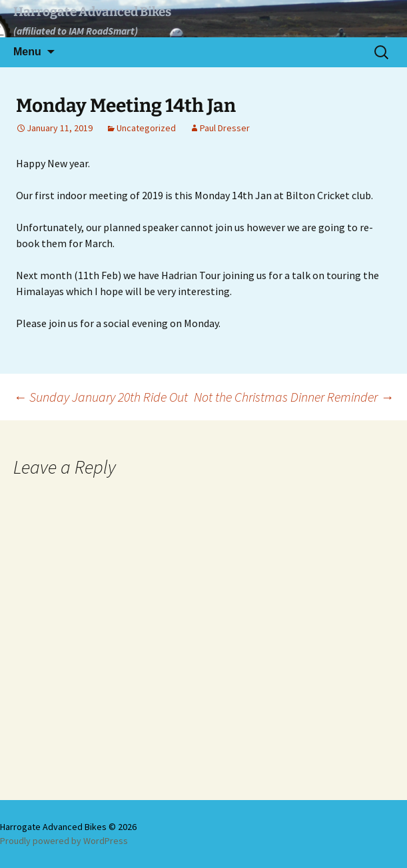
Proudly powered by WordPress (64, 841)
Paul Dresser (225, 128)
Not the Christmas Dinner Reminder (294, 397)
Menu (27, 52)
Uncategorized (146, 128)
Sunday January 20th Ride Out (101, 397)
